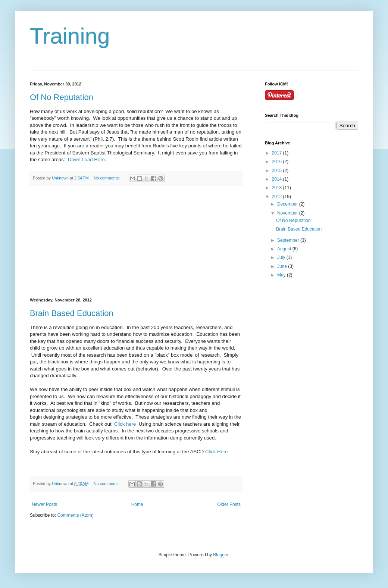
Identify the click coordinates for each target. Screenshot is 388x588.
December (288, 204)
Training (70, 36)
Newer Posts (44, 504)
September (289, 240)
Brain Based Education (72, 313)
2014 (278, 179)
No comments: (108, 178)
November (288, 213)
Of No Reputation (62, 97)
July (282, 257)
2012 (278, 197)
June (283, 266)
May (282, 275)
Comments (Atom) (75, 515)
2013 (278, 188)
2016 (278, 162)
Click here (125, 424)
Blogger (221, 555)
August (285, 249)
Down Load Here (86, 159)
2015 (278, 171)
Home (137, 504)
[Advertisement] (136, 242)
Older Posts (229, 504)
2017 (278, 153)
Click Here (217, 452)
